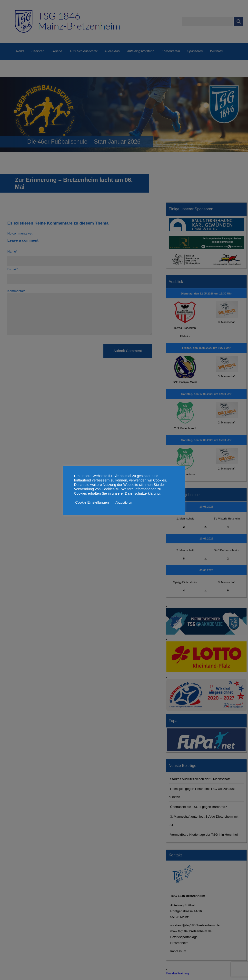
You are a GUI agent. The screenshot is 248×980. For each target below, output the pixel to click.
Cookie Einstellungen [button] (92, 502)
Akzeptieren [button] (124, 503)
